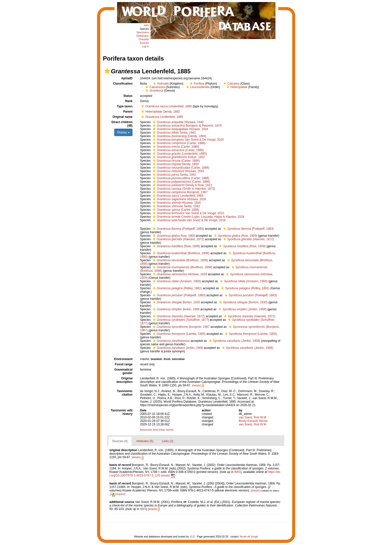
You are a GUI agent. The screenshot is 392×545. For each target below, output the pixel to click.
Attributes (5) (145, 441)
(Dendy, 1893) (179, 136)
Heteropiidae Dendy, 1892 (160, 112)
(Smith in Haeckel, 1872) (183, 189)
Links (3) (167, 441)
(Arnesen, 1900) (176, 281)
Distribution (142, 36)
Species (144, 29)
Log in (145, 46)
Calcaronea (154, 87)
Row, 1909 (173, 236)
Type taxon (125, 106)
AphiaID (127, 78)
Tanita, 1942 (174, 175)
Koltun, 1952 (178, 157)
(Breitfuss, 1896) (180, 253)
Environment (123, 359)
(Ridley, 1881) (177, 288)
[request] (120, 494)
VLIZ (192, 537)
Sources (144, 43)
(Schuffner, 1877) (180, 320)
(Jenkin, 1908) (242, 309)
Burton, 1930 (176, 302)
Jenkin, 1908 (175, 309)
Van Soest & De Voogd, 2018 (188, 220)
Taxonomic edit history (122, 412)
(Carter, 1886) (178, 143)
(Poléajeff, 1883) (250, 295)
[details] (196, 385)
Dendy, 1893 (175, 164)
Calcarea (231, 84)
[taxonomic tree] (149, 430)
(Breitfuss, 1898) (180, 260)
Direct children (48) (122, 124)
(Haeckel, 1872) (178, 239)
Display (123, 132)
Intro (146, 25)
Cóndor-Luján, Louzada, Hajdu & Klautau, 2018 (198, 217)
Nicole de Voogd (249, 537)
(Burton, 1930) (243, 302)
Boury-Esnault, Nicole (253, 421)
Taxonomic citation (125, 393)
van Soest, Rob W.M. (253, 417)
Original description (124, 380)
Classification (123, 84)
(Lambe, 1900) (178, 334)
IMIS (237, 472)
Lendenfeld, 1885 (166, 106)
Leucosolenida (197, 87)
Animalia (160, 84)
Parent (128, 112)
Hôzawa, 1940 (177, 122)
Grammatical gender (123, 371)
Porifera (196, 84)
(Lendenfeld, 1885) (179, 154)
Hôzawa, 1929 (179, 274)
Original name (122, 117)
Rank (129, 101)
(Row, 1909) (235, 236)
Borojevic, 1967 (179, 192)
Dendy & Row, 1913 (182, 185)
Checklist (144, 39)
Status (128, 96)
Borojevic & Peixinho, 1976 (187, 126)
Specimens (143, 32)
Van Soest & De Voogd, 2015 (188, 140)
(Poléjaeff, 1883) (178, 229)
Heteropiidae (236, 87)
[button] (107, 71)
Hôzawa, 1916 (180, 129)
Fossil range (124, 364)
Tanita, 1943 (174, 133)
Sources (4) (120, 441)
